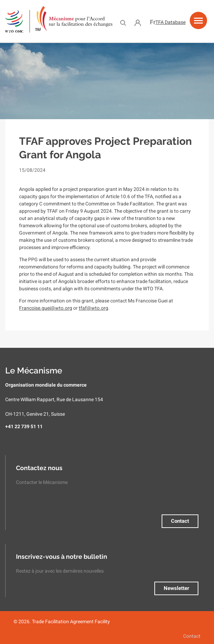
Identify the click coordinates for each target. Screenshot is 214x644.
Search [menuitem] (123, 23)
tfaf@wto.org (93, 308)
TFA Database (170, 22)
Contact (180, 521)
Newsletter (176, 588)
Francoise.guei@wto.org (46, 308)
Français (153, 22)
